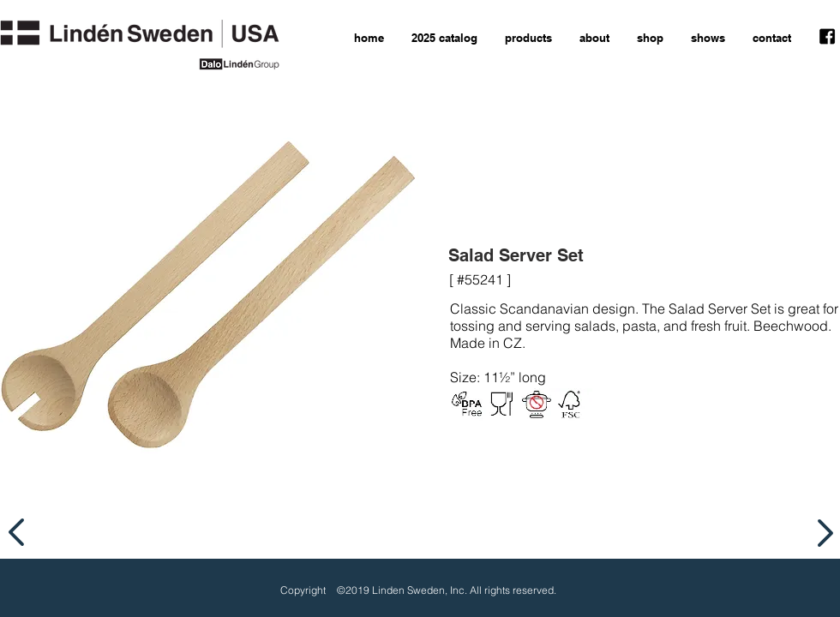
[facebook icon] (827, 37)
